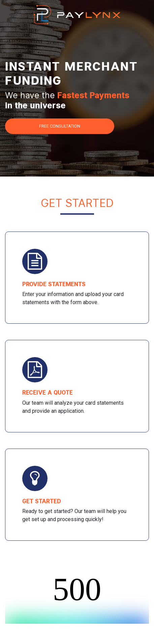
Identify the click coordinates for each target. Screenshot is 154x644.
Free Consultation (60, 126)
